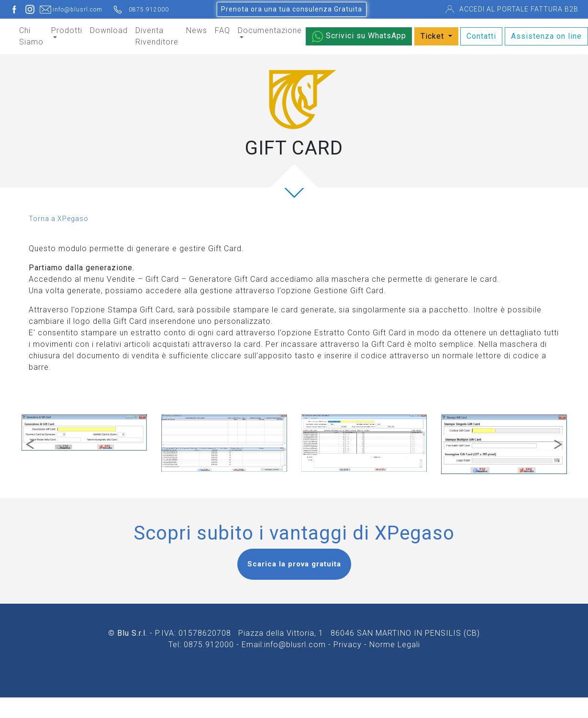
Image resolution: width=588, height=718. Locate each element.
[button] (30, 444)
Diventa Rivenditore (157, 36)
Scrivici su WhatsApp (359, 37)
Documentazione (270, 30)
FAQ (222, 30)
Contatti (481, 36)
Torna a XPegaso (59, 219)
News (197, 30)
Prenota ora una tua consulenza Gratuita (292, 9)
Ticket (433, 36)
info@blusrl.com (295, 645)
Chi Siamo (31, 36)
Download (109, 30)
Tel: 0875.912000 (201, 645)
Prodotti (67, 30)
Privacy (348, 645)
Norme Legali (395, 645)
